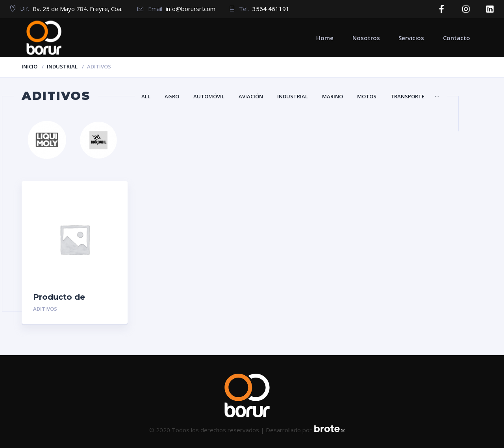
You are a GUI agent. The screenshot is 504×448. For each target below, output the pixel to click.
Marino (333, 96)
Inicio (30, 66)
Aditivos (45, 309)
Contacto (457, 37)
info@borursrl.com (191, 9)
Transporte (408, 96)
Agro (172, 96)
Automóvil (209, 96)
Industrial (62, 66)
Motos (367, 96)
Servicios (411, 37)
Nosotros (366, 37)
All (146, 96)
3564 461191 (271, 9)
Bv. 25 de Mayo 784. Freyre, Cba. (78, 9)
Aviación (251, 96)
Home (325, 37)
